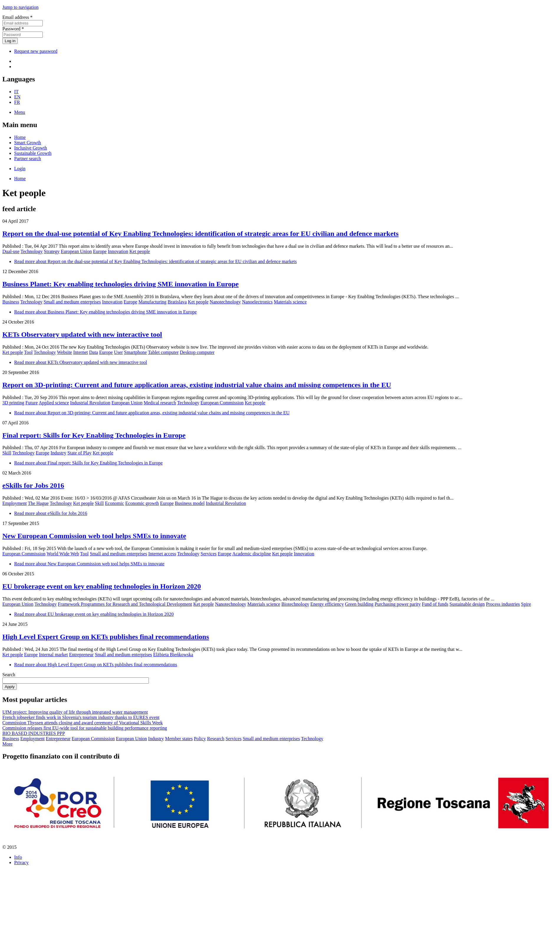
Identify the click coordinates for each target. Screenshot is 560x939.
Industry (58, 453)
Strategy (52, 251)
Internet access (162, 554)
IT (16, 92)
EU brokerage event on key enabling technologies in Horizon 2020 (102, 586)
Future (32, 403)
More (8, 744)
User (118, 352)
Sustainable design (467, 604)
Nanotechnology (225, 302)
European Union (76, 251)
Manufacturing (153, 302)
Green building (359, 604)
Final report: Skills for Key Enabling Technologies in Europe (94, 435)
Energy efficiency (327, 604)
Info (18, 857)
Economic (115, 503)
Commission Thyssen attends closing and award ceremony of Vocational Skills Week (83, 723)
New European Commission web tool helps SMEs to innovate (94, 536)
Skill (7, 453)
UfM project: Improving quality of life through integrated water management (75, 712)
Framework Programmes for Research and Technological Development (125, 604)
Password (13, 29)
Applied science (54, 403)
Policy (200, 739)
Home (20, 137)
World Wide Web (63, 554)
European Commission (222, 403)
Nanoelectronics (257, 302)
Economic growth (142, 503)
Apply (10, 687)
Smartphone (135, 352)
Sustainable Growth (33, 153)
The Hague (38, 503)
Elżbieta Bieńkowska (173, 655)
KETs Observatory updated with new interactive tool (82, 334)
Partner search (28, 159)
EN (17, 97)
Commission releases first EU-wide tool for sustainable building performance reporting (85, 728)
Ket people (140, 251)
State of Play (80, 453)
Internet (80, 352)
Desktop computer (197, 352)
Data (93, 352)
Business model (190, 503)
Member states (179, 739)
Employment (15, 503)
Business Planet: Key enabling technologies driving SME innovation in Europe (121, 284)
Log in (10, 41)
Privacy (21, 862)
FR (17, 102)
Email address (17, 17)
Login (20, 169)
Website (64, 352)
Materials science (290, 302)
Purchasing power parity (398, 604)
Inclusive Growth (31, 148)
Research (216, 739)
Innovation (118, 251)
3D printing (13, 403)
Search (9, 675)
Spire (526, 604)
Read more (155, 261)
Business (11, 302)
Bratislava (177, 302)
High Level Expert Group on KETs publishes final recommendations (106, 637)
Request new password (36, 51)
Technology (31, 251)
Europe (100, 251)
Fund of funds (435, 604)
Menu (20, 112)
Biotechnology (295, 604)
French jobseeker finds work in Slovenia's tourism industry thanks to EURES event (81, 717)
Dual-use (11, 251)
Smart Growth (28, 143)
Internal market (53, 655)
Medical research (160, 403)
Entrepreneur (81, 655)
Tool (28, 352)
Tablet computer (163, 352)
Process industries (503, 604)
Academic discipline (252, 554)
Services (209, 554)
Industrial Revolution (90, 403)
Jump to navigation (20, 7)
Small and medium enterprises (72, 302)
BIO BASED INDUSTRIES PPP (34, 733)
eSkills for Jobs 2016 (33, 485)
